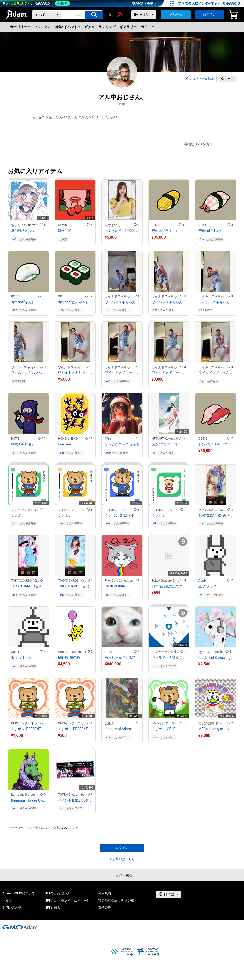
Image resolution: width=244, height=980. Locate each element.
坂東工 (109, 723)
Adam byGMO (18, 828)
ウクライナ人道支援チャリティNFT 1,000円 (169, 658)
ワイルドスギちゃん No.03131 (122, 373)
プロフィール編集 (199, 79)
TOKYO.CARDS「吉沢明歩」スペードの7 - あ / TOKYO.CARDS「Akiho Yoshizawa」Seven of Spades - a (28, 586)
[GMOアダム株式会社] (20, 927)
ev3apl (109, 381)
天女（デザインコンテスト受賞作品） (169, 444)
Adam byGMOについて (19, 893)
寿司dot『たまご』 (165, 231)
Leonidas (63, 310)
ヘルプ (7, 900)
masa (62, 808)
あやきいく (114, 225)
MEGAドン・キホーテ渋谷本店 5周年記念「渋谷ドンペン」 (216, 729)
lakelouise (16, 524)
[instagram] (119, 15)
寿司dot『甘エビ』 (211, 231)
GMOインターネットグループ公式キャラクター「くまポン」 (25, 723)
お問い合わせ (12, 908)
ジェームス (109, 310)
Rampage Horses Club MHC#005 (28, 800)
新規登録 (176, 15)
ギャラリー (128, 27)
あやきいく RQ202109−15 (122, 231)
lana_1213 (62, 524)
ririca (108, 652)
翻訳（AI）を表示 (199, 144)
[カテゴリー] (47, 15)
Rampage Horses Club (25, 795)
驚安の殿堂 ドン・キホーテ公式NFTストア (213, 723)
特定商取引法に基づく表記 (117, 900)
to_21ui (109, 595)
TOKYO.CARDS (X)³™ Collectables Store (213, 510)
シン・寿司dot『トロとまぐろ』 (216, 444)
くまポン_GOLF (164, 729)
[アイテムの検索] (94, 15)
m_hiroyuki (203, 595)
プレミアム (42, 27)
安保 (108, 439)
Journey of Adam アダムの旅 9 (122, 729)
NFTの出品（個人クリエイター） (67, 900)
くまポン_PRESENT (26, 729)
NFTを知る (52, 908)
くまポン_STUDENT (120, 516)
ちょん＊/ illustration (25, 225)
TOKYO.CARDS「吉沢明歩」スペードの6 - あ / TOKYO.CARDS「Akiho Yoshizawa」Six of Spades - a (216, 516)
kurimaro (109, 738)
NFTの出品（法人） (57, 893)
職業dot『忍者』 (22, 444)
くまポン (18, 516)
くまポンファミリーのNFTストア (25, 510)
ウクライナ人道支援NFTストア (166, 652)
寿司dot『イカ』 (22, 302)
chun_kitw (156, 738)
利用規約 (105, 893)
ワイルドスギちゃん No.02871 (169, 302)
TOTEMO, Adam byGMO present (72, 795)
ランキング (107, 27)
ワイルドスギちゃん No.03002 (28, 373)
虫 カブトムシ (22, 658)
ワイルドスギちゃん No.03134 (169, 373)
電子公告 (105, 908)
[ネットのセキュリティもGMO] (37, 3)
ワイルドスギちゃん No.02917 (216, 302)
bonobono (16, 310)
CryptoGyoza (203, 239)
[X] (110, 15)
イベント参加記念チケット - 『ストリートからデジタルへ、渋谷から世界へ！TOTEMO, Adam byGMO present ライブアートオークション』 (75, 800)
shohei (156, 310)
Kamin (62, 225)
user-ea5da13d (109, 524)
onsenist (156, 666)
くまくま (15, 453)
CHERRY (64, 231)
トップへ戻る (122, 875)
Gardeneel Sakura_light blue (216, 658)
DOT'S (156, 225)
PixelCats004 (115, 586)
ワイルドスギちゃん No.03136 (216, 373)
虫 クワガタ (207, 586)
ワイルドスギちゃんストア (119, 296)
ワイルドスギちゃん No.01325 (122, 302)
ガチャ (89, 27)
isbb (109, 453)
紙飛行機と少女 (23, 231)
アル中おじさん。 (40, 828)
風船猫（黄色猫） (70, 658)
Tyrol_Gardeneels (211, 652)
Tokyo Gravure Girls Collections (166, 580)
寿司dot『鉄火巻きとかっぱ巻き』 (75, 302)
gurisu (62, 453)
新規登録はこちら (122, 859)
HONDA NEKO (68, 439)
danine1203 (203, 524)
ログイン (209, 15)
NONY (15, 239)
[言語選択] (144, 15)
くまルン (159, 516)
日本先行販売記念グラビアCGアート (169, 586)
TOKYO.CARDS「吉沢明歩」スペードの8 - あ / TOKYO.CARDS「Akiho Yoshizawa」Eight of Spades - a (75, 586)
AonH (202, 580)
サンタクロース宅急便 (122, 444)
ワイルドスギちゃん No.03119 (75, 373)
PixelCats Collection (119, 580)
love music (66, 444)
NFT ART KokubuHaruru (166, 439)
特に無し (156, 453)
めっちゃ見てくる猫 (120, 658)
